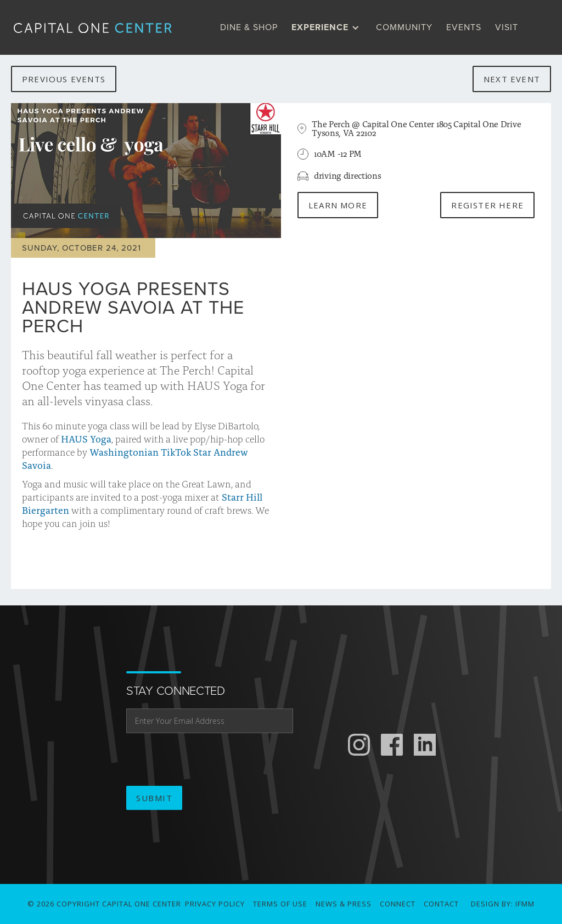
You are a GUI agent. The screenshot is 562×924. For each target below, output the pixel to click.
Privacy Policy (215, 904)
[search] (536, 27)
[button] (328, 27)
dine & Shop (249, 27)
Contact (441, 904)
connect (398, 904)
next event (512, 79)
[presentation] (210, 760)
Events (464, 27)
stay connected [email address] (176, 691)
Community (404, 27)
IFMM (525, 904)
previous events (64, 79)
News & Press (344, 904)
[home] (102, 27)
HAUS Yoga (86, 439)
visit (507, 27)
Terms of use (280, 904)
